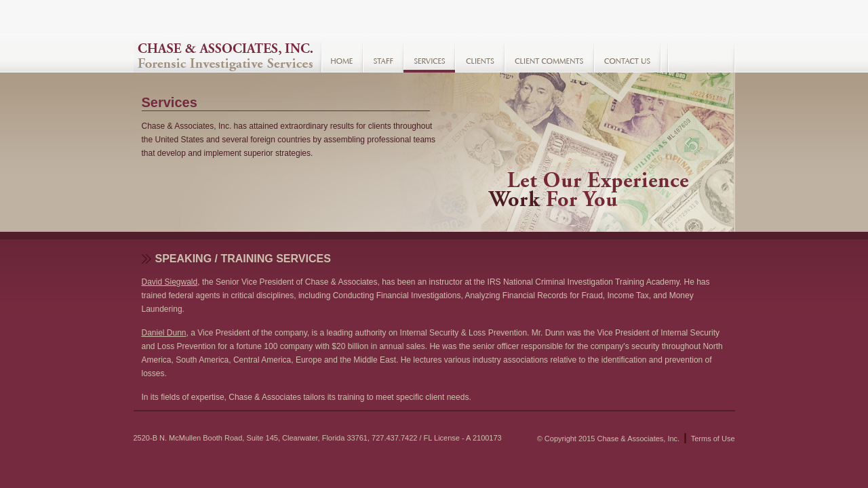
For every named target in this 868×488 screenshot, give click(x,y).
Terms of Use (713, 439)
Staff (383, 57)
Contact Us (628, 57)
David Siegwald (170, 282)
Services (429, 57)
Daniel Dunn (164, 333)
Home (342, 57)
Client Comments (549, 57)
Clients (480, 57)
